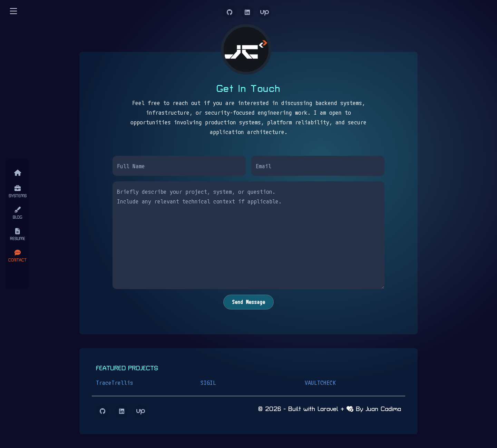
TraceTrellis (115, 382)
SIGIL (208, 382)
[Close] (18, 275)
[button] (13, 11)
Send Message (248, 302)
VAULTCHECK (320, 382)
